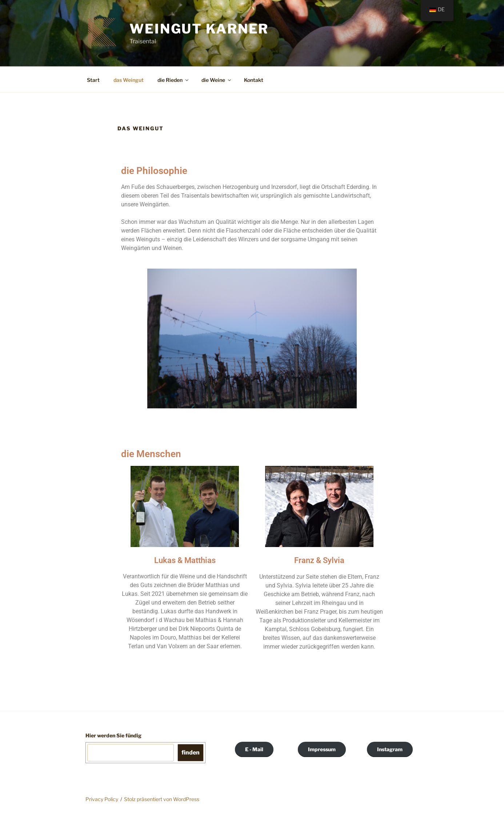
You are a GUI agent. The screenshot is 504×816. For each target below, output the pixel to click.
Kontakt (254, 80)
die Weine (217, 80)
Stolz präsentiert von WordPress (162, 799)
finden (191, 752)
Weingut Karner (199, 29)
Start (93, 80)
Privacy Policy (102, 799)
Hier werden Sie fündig (113, 735)
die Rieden (173, 80)
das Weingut (129, 80)
